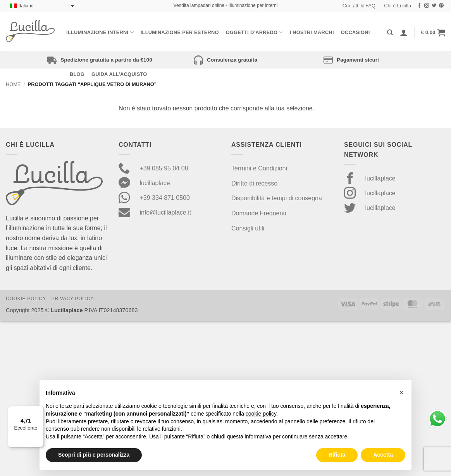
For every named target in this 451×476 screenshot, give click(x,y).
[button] (433, 33)
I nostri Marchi (312, 32)
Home (13, 84)
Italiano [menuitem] (26, 6)
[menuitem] (42, 6)
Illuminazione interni (100, 32)
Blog (77, 74)
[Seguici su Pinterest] (441, 6)
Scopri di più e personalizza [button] (94, 455)
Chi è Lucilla (398, 6)
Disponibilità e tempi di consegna (277, 198)
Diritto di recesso (254, 183)
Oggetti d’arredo (254, 32)
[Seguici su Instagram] (427, 6)
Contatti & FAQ (359, 6)
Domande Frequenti (259, 213)
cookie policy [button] (261, 414)
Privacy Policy (73, 299)
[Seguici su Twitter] (434, 6)
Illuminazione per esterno (180, 32)
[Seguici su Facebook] (419, 6)
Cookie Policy (26, 299)
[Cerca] (390, 33)
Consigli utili (248, 228)
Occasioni (355, 32)
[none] (42, 6)
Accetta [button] (383, 455)
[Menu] (39, 411)
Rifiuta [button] (337, 455)
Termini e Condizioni (259, 168)
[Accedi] (404, 33)
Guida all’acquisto (119, 74)
